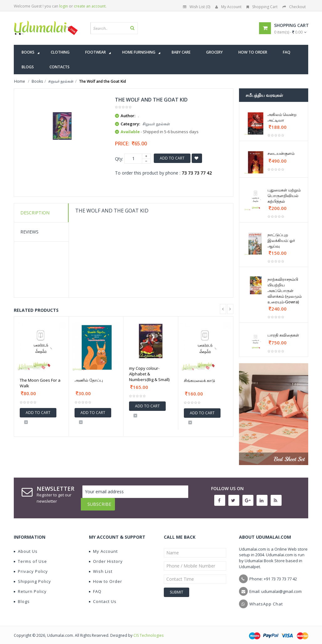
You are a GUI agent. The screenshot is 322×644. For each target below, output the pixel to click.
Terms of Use (30, 557)
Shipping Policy (32, 577)
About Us (26, 547)
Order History (106, 557)
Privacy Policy (31, 567)
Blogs (22, 597)
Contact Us (103, 597)
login (64, 6)
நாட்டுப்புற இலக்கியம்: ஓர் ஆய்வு (281, 240)
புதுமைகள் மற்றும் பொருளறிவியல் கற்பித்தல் (284, 196)
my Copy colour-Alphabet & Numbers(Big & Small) (149, 374)
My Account (228, 7)
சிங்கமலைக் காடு (200, 380)
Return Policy (30, 587)
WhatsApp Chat (266, 599)
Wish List (101, 567)
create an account (90, 6)
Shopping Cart (262, 7)
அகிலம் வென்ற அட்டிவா (282, 117)
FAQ (95, 587)
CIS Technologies (148, 631)
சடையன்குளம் (281, 153)
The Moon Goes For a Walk (40, 383)
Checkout (294, 7)
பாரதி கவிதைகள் (283, 335)
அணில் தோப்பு (89, 380)
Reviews (29, 232)
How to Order (106, 577)
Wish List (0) (197, 7)
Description (35, 213)
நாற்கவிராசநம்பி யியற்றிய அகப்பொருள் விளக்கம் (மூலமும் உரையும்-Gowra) (285, 291)
